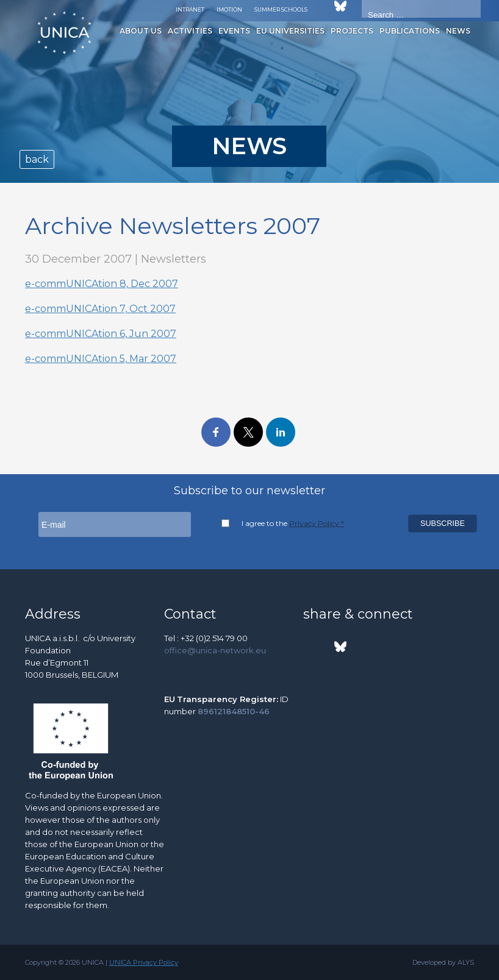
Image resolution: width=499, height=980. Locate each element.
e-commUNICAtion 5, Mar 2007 (101, 359)
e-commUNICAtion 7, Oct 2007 (100, 309)
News (458, 31)
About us (141, 31)
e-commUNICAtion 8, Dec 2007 (102, 284)
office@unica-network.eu (215, 650)
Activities (190, 31)
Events (234, 31)
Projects (352, 31)
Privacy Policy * (317, 523)
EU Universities (290, 31)
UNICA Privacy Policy (144, 962)
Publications (410, 31)
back (37, 159)
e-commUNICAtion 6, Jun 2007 (101, 334)
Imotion (229, 9)
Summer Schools (281, 9)
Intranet (190, 9)
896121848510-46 (234, 711)
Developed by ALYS (443, 962)
